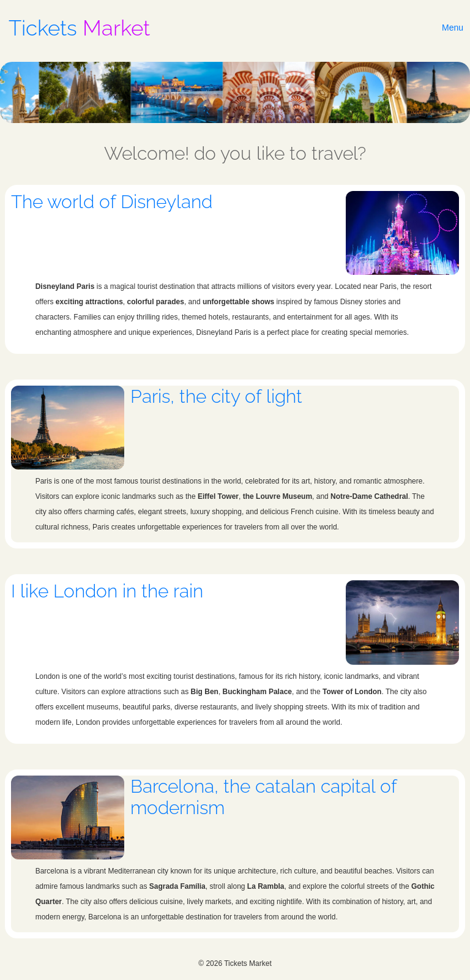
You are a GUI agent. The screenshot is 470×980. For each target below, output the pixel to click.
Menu (453, 28)
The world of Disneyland (112, 202)
